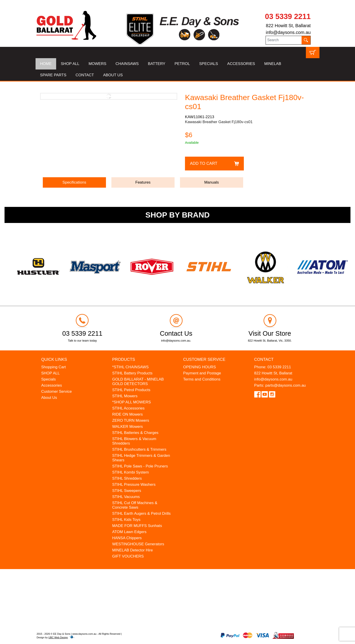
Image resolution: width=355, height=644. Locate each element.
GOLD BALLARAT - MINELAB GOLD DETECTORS (138, 382)
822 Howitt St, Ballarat (288, 26)
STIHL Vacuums (126, 497)
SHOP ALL (70, 64)
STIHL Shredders (127, 478)
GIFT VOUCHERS (128, 556)
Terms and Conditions (202, 379)
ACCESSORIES (241, 64)
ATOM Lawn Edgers (129, 532)
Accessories (52, 385)
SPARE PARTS (53, 75)
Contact (264, 359)
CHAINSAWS (127, 64)
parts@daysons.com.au (286, 385)
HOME (46, 64)
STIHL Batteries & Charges (135, 433)
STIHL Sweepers (127, 491)
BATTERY (157, 64)
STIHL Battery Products (132, 373)
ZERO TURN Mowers (131, 420)
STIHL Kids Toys (126, 520)
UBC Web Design (58, 637)
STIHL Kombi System (130, 472)
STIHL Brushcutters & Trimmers (139, 449)
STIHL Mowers (125, 396)
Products (124, 359)
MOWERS (97, 64)
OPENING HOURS (200, 367)
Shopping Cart (54, 367)
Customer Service (56, 391)
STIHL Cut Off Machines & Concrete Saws (135, 505)
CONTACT (85, 75)
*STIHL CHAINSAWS (130, 367)
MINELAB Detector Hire (132, 550)
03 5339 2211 (288, 16)
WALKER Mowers (127, 427)
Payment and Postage (202, 373)
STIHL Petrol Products (131, 390)
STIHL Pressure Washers (134, 485)
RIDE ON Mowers (127, 414)
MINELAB (273, 64)
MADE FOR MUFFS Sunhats (137, 526)
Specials (48, 379)
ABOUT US (113, 75)
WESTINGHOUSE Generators (138, 544)
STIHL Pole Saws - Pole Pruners (140, 466)
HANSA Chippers (127, 538)
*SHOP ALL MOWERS (131, 402)
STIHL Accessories (128, 408)
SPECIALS (209, 64)
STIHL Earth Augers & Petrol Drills (141, 514)
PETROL (182, 64)
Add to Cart (204, 163)
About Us (49, 398)
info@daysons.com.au (288, 32)
